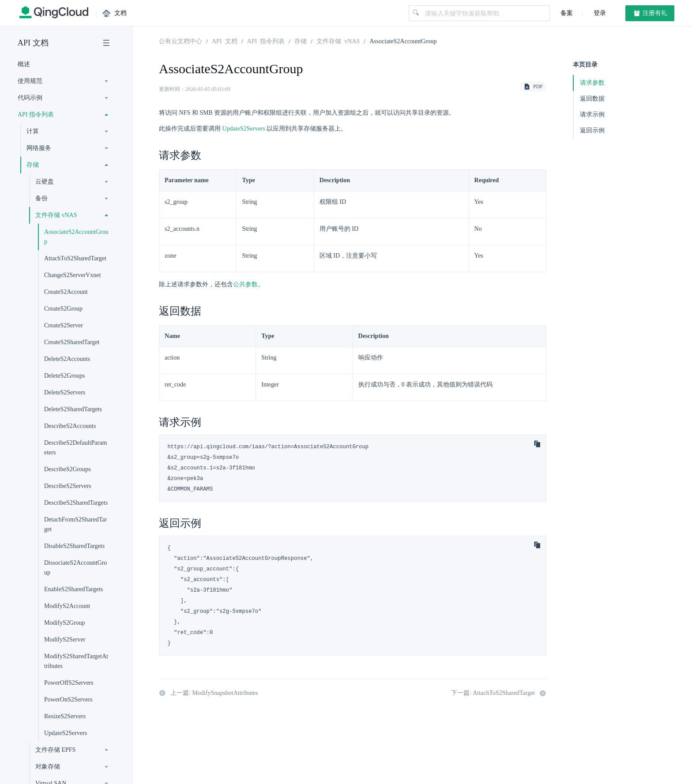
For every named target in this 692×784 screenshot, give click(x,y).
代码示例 (30, 98)
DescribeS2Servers (68, 486)
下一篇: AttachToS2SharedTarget (499, 693)
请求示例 (592, 114)
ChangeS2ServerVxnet (72, 275)
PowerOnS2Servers (68, 700)
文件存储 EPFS (55, 750)
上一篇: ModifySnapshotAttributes (209, 693)
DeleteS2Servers (65, 392)
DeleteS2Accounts (67, 359)
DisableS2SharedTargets (74, 546)
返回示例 (592, 130)
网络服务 (39, 148)
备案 (567, 13)
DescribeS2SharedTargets (76, 503)
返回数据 (592, 99)
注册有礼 (650, 13)
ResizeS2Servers (65, 716)
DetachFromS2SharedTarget (75, 524)
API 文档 (33, 43)
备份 (41, 198)
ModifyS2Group (65, 623)
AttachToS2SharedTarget (75, 258)
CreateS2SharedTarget (72, 342)
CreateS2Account (66, 292)
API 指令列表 (36, 114)
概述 (24, 64)
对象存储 (48, 767)
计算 (33, 131)
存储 (33, 165)
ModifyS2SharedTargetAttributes (76, 661)
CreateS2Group (63, 309)
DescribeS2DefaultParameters (75, 448)
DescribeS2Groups (68, 469)
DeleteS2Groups (65, 376)
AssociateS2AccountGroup (76, 237)
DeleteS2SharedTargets (73, 409)
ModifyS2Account (67, 606)
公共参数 (245, 284)
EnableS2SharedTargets (73, 589)
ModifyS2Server (65, 640)
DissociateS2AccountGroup (75, 568)
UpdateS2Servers (66, 733)
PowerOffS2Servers (69, 683)
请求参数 (592, 83)
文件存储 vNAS (56, 215)
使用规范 (30, 81)
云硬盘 (45, 182)
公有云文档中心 (181, 41)
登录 (599, 13)
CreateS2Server (64, 325)
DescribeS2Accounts (70, 426)
